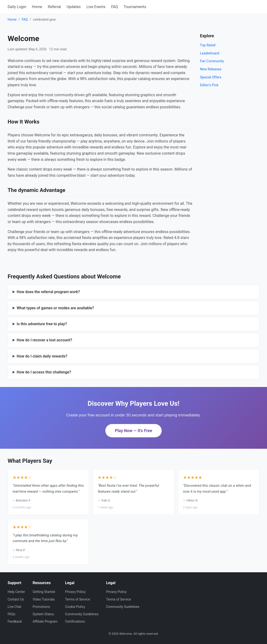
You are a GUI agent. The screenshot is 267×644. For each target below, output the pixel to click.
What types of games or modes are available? (55, 308)
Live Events (96, 7)
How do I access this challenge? (44, 372)
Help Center (16, 592)
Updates (74, 7)
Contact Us (16, 599)
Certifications (75, 621)
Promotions (41, 607)
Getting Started (44, 592)
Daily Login (17, 7)
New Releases (211, 69)
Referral (54, 7)
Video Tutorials (44, 599)
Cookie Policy (75, 607)
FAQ (114, 7)
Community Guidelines (82, 614)
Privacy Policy (75, 592)
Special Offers (211, 77)
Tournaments (135, 7)
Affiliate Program (45, 621)
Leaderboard (210, 53)
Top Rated (208, 45)
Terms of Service (78, 599)
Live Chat (15, 607)
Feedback (15, 621)
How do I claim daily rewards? (42, 356)
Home (37, 7)
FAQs (12, 614)
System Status (43, 614)
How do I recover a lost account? (44, 340)
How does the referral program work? (48, 292)
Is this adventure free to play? (42, 324)
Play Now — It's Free (133, 431)
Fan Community (212, 61)
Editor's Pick (209, 85)
